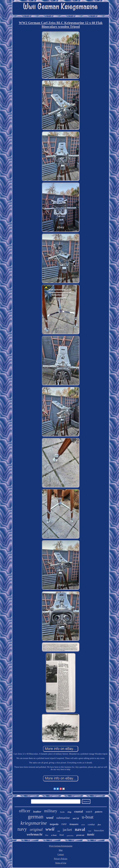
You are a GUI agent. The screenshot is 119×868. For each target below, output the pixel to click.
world (76, 819)
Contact (61, 854)
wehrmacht (34, 834)
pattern (99, 812)
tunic (91, 834)
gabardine (70, 835)
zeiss (83, 825)
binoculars (99, 830)
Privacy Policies (61, 859)
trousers (74, 824)
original (36, 829)
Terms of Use (61, 863)
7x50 (90, 831)
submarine (63, 818)
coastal (79, 811)
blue (47, 835)
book (62, 812)
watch (89, 812)
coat (59, 831)
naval (80, 829)
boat (62, 835)
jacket (67, 830)
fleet (99, 825)
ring (69, 812)
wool (50, 818)
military (51, 811)
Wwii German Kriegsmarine (61, 846)
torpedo (54, 824)
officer (25, 811)
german (36, 817)
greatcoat (80, 835)
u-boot (54, 835)
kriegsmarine (34, 823)
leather (37, 812)
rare (64, 824)
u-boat (88, 817)
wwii (50, 829)
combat (91, 824)
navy (22, 829)
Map (61, 850)
